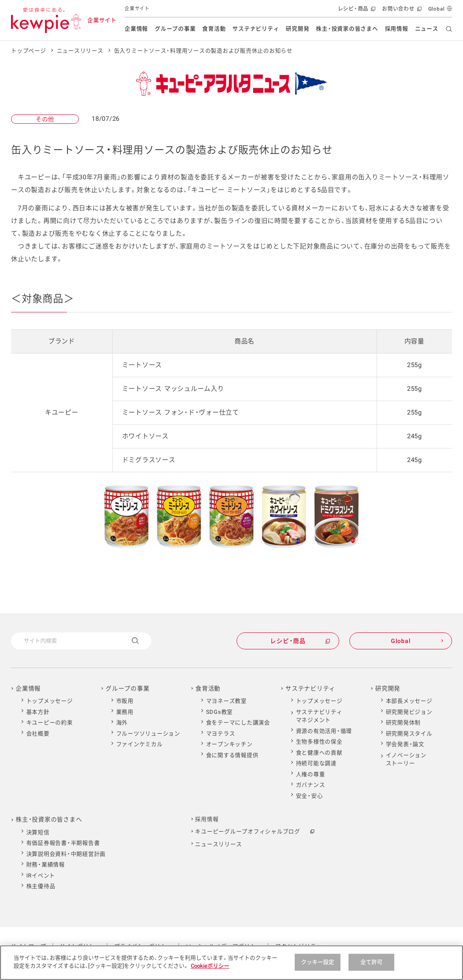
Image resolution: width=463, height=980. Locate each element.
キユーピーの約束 (50, 722)
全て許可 (372, 962)
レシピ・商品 (356, 11)
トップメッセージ (50, 701)
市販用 (125, 701)
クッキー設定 (318, 962)
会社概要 (38, 734)
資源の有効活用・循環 (324, 731)
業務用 (125, 712)
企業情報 (136, 29)
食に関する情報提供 (232, 755)
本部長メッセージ (409, 701)
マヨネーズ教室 (226, 701)
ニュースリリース (80, 51)
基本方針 (38, 712)
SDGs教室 (220, 712)
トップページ (29, 51)
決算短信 (38, 832)
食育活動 (214, 29)
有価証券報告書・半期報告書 (63, 843)
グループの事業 (175, 29)
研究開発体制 (403, 722)
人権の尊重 (311, 774)
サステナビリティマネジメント (319, 716)
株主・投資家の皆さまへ (347, 29)
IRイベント (41, 876)
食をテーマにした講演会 (238, 722)
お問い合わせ (401, 11)
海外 (122, 722)
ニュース (427, 29)
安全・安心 (310, 796)
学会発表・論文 (405, 744)
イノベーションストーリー (406, 759)
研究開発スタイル (409, 734)
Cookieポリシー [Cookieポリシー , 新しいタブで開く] (210, 966)
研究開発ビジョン (409, 712)
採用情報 (397, 29)
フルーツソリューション (148, 734)
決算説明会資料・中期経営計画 (66, 854)
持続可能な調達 (316, 763)
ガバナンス (311, 785)
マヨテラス (221, 734)
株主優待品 (41, 886)
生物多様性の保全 (319, 742)
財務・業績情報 (46, 864)
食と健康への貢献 (319, 753)
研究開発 (297, 29)
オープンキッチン (229, 744)
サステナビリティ (256, 29)
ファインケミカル (139, 744)
